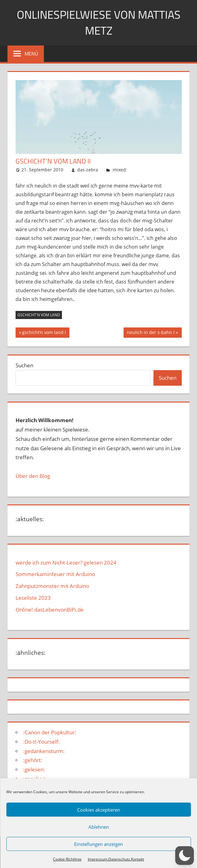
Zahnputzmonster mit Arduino (52, 586)
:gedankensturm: (44, 751)
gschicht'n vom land (39, 315)
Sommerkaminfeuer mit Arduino (55, 574)
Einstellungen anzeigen (98, 844)
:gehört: (33, 760)
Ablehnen (99, 827)
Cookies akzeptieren (99, 810)
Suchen (24, 365)
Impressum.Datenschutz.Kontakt (116, 859)
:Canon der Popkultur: (50, 732)
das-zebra (88, 170)
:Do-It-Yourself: (41, 742)
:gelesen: (34, 769)
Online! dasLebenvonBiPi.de (50, 610)
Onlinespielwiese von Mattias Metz (99, 22)
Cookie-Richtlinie (67, 859)
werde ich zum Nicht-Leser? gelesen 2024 (66, 563)
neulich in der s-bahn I (151, 333)
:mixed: (119, 170)
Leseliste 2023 (33, 598)
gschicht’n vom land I (44, 333)
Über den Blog (33, 476)
